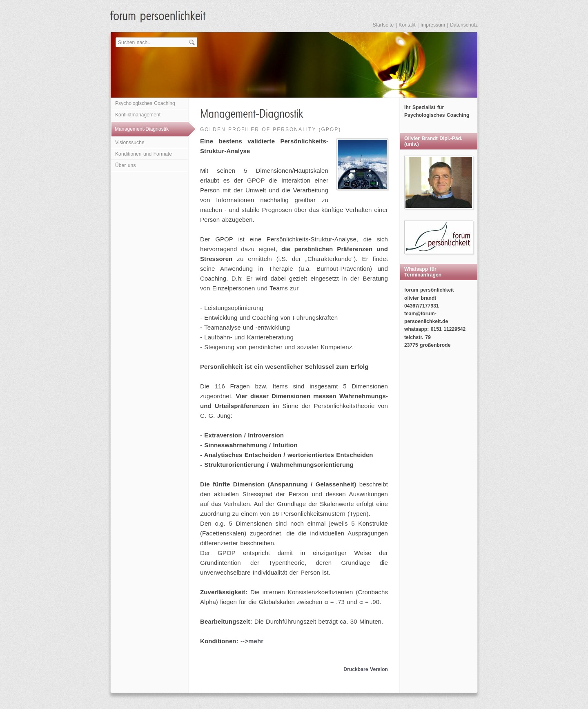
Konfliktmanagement (138, 115)
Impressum (433, 25)
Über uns (126, 165)
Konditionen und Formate (144, 154)
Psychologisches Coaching (145, 103)
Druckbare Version (366, 669)
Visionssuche (130, 143)
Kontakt (407, 25)
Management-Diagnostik (142, 129)
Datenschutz (464, 25)
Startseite (383, 25)
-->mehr (252, 641)
